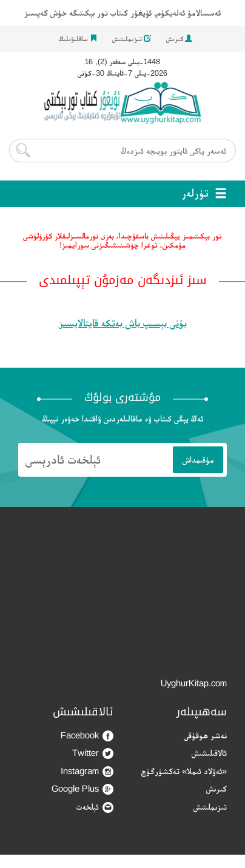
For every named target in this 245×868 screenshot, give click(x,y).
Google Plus (82, 789)
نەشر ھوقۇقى (205, 735)
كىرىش (179, 39)
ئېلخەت (95, 807)
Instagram (87, 771)
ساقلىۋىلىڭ (78, 39)
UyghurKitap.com (194, 683)
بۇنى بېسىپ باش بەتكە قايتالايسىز (123, 323)
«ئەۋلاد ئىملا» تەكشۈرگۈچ (184, 771)
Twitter (93, 753)
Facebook (87, 736)
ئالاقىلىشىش (209, 753)
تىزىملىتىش (132, 39)
